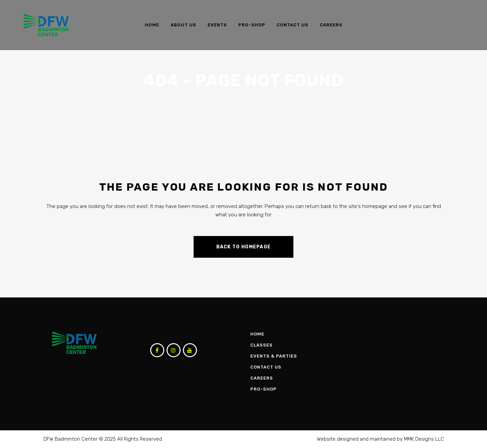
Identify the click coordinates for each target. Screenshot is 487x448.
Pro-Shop (264, 389)
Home (257, 334)
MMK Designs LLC (424, 439)
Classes (262, 345)
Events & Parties (274, 356)
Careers (262, 378)
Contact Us (266, 367)
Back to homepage (244, 247)
